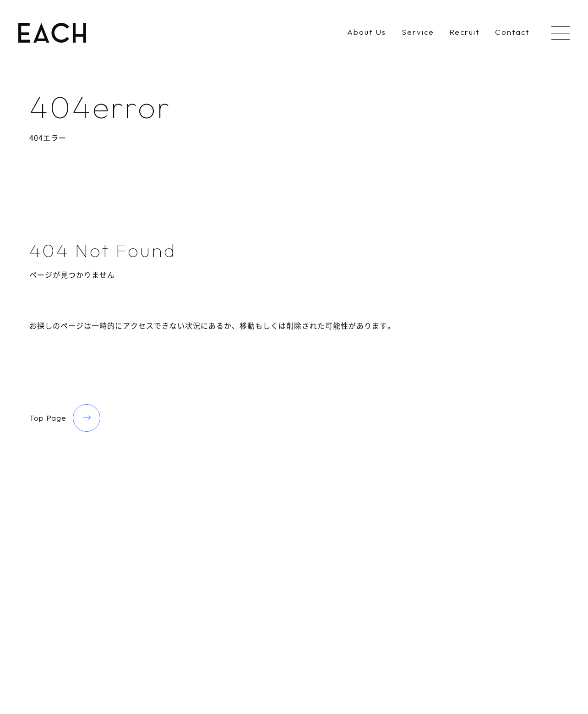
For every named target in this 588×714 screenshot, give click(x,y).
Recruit (464, 32)
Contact (512, 32)
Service (418, 32)
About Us (367, 32)
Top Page (65, 418)
